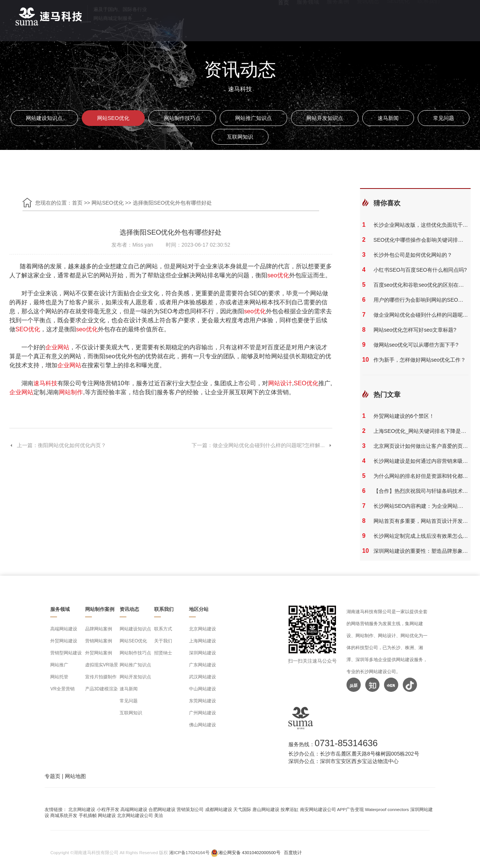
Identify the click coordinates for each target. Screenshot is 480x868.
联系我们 (429, 19)
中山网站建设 (202, 689)
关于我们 (163, 641)
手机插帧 (88, 815)
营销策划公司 (190, 809)
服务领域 (308, 19)
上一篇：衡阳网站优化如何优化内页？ (58, 445)
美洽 (159, 815)
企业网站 (57, 347)
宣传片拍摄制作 (101, 677)
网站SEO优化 (113, 118)
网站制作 (71, 392)
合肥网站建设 (162, 809)
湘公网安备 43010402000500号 (249, 852)
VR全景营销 (62, 689)
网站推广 (59, 665)
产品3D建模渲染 (101, 689)
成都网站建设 (219, 809)
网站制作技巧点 (182, 118)
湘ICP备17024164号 (189, 852)
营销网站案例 (99, 641)
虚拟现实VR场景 (102, 665)
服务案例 (338, 19)
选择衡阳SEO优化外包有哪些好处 (172, 203)
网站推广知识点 (253, 118)
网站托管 (59, 677)
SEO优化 (398, 19)
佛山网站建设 (202, 725)
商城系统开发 (64, 815)
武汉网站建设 (202, 677)
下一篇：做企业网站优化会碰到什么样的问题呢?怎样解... (262, 445)
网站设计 (280, 383)
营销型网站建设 (66, 653)
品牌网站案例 (99, 629)
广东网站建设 (202, 665)
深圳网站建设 (202, 653)
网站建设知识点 (44, 118)
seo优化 (278, 275)
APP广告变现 (350, 809)
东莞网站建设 (202, 701)
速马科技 (45, 383)
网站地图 (75, 776)
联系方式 (163, 629)
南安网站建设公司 (318, 809)
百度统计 (293, 852)
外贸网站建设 (64, 641)
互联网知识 (240, 137)
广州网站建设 (202, 713)
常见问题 (444, 118)
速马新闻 (388, 118)
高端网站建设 (64, 629)
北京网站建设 (202, 629)
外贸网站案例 (99, 653)
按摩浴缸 (289, 809)
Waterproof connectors (387, 809)
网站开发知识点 (325, 118)
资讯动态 (368, 19)
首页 (283, 19)
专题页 (52, 776)
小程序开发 (108, 809)
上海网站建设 (202, 641)
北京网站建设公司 (135, 815)
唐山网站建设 (266, 809)
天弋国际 (242, 809)
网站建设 (107, 815)
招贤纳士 (163, 653)
